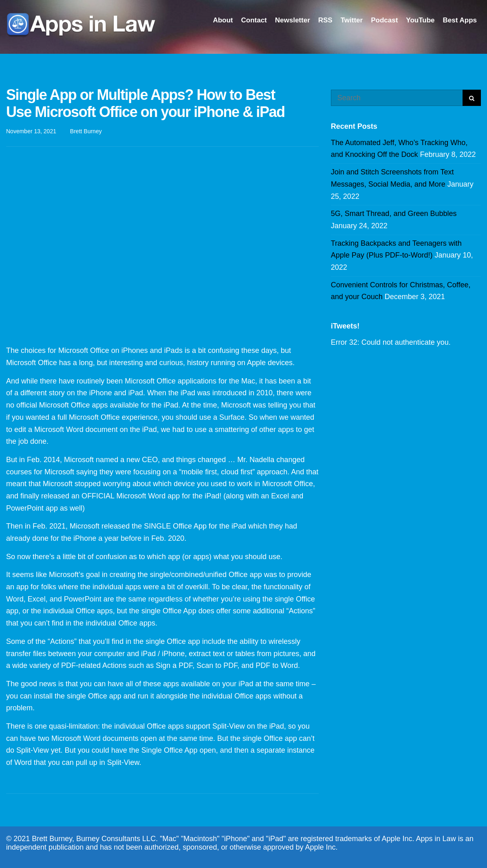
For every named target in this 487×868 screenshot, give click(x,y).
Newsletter (293, 20)
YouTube (420, 20)
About (223, 20)
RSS (325, 20)
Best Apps (460, 20)
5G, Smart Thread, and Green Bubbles (394, 214)
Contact (254, 20)
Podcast (384, 20)
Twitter (352, 20)
